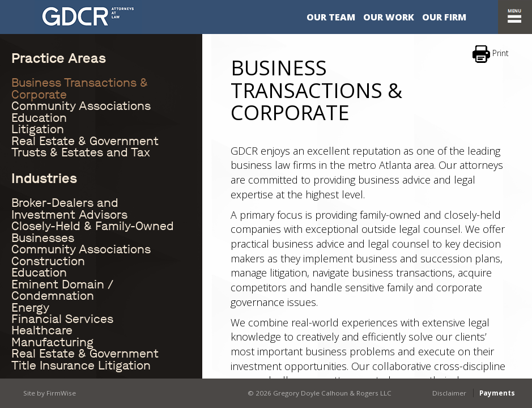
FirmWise (60, 392)
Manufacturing (52, 342)
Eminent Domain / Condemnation (62, 290)
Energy (30, 308)
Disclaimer (449, 392)
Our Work (389, 17)
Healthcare (42, 330)
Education (39, 118)
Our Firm (444, 17)
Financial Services (62, 319)
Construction (48, 261)
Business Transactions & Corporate (80, 88)
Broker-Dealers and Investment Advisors (69, 209)
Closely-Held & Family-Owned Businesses (93, 232)
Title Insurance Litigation (81, 365)
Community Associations (81, 106)
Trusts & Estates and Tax (81, 152)
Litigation (38, 129)
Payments (497, 392)
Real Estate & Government (85, 141)
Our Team (331, 17)
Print (491, 54)
